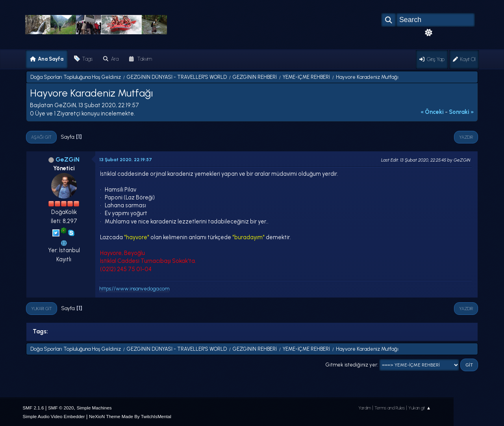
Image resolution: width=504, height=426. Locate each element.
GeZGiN (68, 159)
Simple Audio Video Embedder (54, 416)
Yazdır (466, 137)
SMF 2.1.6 (33, 408)
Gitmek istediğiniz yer (351, 365)
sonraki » (461, 112)
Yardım (365, 408)
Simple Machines (94, 408)
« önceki (432, 112)
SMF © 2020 (61, 408)
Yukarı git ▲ (420, 408)
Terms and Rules (390, 408)
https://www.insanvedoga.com (134, 289)
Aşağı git (41, 137)
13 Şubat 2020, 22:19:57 (126, 160)
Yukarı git (42, 309)
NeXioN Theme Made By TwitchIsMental (130, 416)
